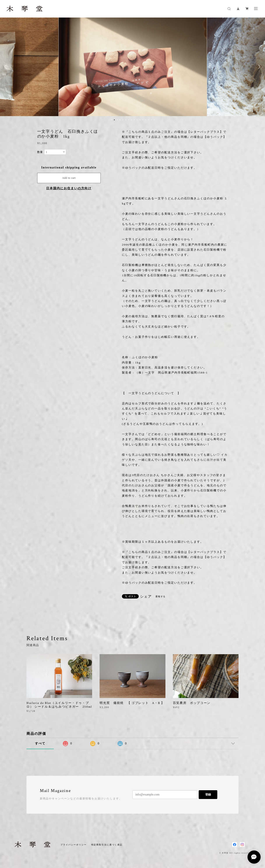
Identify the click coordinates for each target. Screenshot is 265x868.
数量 (40, 152)
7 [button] (129, 120)
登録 (208, 794)
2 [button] (114, 120)
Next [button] (258, 67)
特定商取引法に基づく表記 (107, 845)
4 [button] (120, 120)
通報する (161, 596)
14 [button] (149, 120)
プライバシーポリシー (73, 845)
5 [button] (123, 120)
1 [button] (112, 120)
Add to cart (69, 178)
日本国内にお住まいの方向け (69, 188)
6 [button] (126, 120)
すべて (40, 743)
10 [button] (137, 120)
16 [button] (154, 120)
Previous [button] (7, 67)
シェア (146, 597)
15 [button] (151, 120)
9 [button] (134, 120)
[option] (133, 67)
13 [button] (146, 120)
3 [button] (117, 120)
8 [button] (132, 120)
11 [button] (140, 120)
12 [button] (143, 120)
